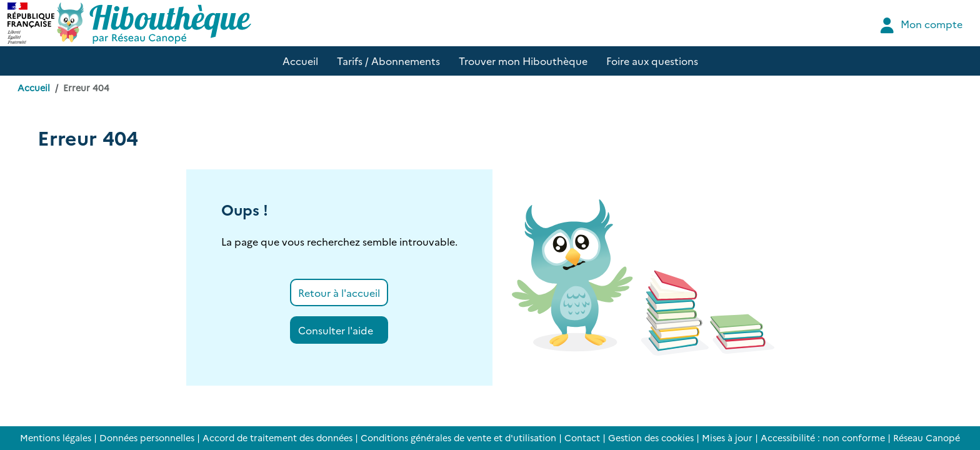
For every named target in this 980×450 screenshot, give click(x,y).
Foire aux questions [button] (652, 61)
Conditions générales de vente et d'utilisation (458, 437)
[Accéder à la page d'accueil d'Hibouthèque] (154, 23)
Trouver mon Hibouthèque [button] (523, 61)
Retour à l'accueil (339, 292)
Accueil (34, 87)
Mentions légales (56, 437)
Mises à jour (727, 437)
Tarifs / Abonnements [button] (388, 61)
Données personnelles (147, 437)
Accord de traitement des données (277, 437)
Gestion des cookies (651, 437)
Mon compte (920, 25)
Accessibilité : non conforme (823, 437)
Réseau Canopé (927, 437)
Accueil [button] (300, 61)
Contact (582, 437)
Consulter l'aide (336, 330)
